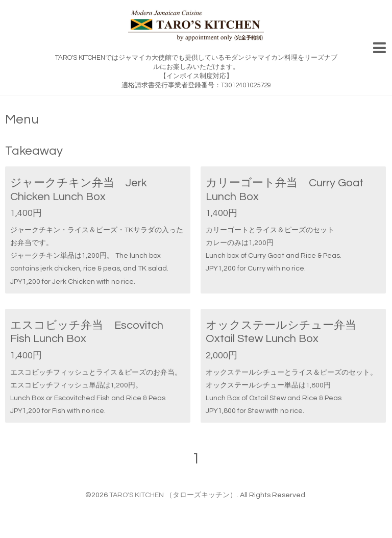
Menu (22, 119)
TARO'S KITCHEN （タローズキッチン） (173, 495)
